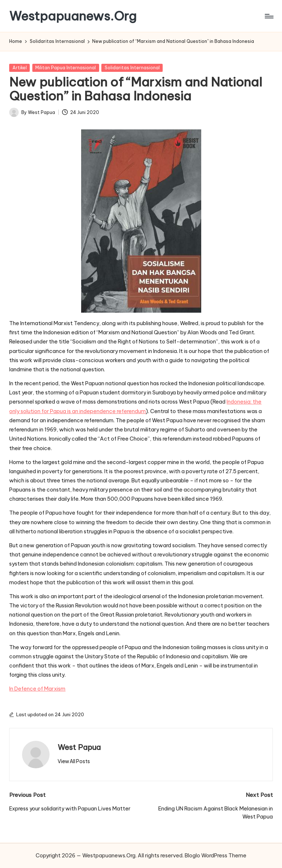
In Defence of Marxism (37, 689)
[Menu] (269, 16)
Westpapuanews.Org (73, 16)
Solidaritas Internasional (132, 68)
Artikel (20, 68)
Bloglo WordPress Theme (216, 856)
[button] (74, 761)
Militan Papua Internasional (66, 68)
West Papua (79, 747)
